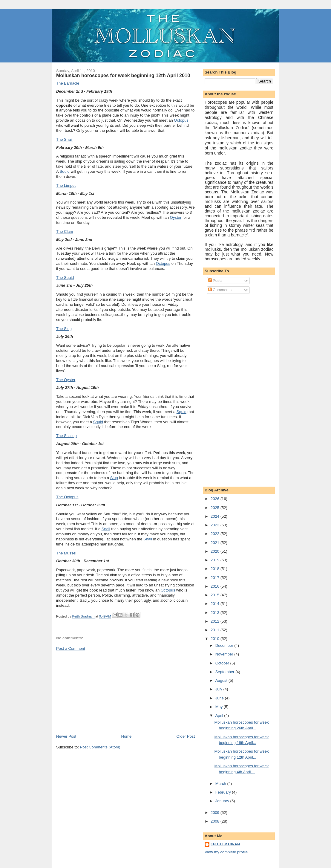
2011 (216, 630)
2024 (216, 516)
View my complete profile (226, 852)
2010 (216, 639)
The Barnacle (68, 83)
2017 (216, 578)
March (221, 784)
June (220, 698)
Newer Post (66, 736)
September (225, 672)
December (225, 645)
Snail (106, 529)
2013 (216, 613)
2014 (216, 604)
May (220, 707)
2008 (216, 821)
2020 (216, 551)
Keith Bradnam (225, 844)
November (225, 654)
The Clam (65, 231)
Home (127, 736)
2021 (216, 543)
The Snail (64, 139)
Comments (220, 290)
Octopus (181, 120)
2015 (216, 595)
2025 (216, 508)
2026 (216, 499)
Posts (215, 281)
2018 (216, 569)
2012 (216, 621)
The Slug (64, 329)
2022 (216, 534)
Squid (65, 171)
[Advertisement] (101, 692)
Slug (114, 478)
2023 (216, 525)
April (220, 715)
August (222, 680)
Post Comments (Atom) (100, 747)
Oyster (176, 217)
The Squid (65, 278)
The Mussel (66, 553)
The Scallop (66, 436)
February (224, 792)
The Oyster (66, 380)
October (223, 663)
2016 (216, 586)
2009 (216, 813)
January (223, 801)
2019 (216, 560)
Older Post (186, 736)
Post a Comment (71, 648)
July (219, 689)
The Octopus (67, 497)
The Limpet (66, 185)
